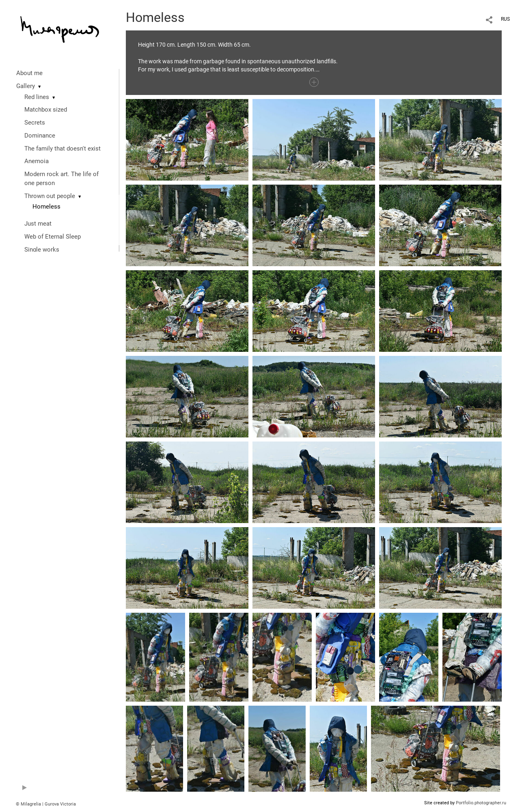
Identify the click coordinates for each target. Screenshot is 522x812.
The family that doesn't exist (63, 149)
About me (29, 73)
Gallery (26, 86)
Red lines (37, 97)
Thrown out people (50, 196)
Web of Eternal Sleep (53, 237)
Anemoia (37, 161)
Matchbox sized (46, 110)
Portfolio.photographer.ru (481, 803)
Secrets (35, 123)
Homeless (46, 207)
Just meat (38, 224)
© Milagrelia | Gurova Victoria (46, 804)
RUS (505, 19)
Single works (42, 250)
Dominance (40, 136)
